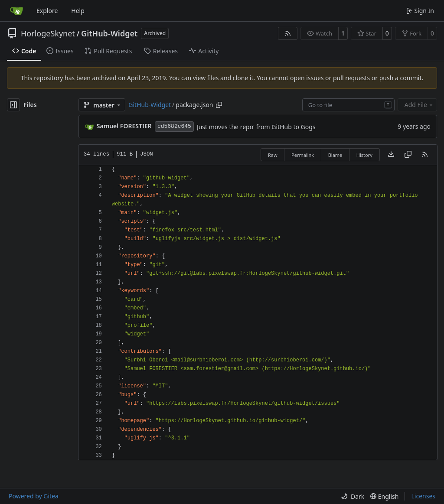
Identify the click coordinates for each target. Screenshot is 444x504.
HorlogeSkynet (48, 33)
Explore (47, 11)
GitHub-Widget (109, 33)
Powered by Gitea (34, 496)
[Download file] (391, 155)
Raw (273, 155)
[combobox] (348, 105)
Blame (335, 155)
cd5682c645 (174, 126)
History (364, 155)
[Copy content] (408, 155)
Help (78, 11)
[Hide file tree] (13, 105)
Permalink (303, 155)
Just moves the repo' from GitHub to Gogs (256, 127)
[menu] (353, 496)
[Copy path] (219, 105)
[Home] (16, 11)
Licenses (423, 496)
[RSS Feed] (288, 33)
